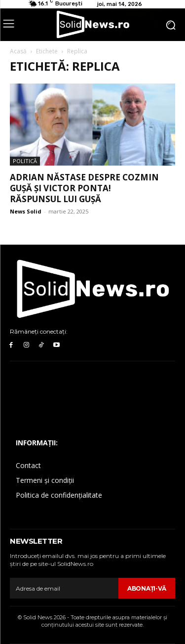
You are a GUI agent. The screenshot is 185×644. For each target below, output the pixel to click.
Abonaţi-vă (147, 588)
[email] (64, 588)
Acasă (18, 51)
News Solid (26, 211)
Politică (25, 161)
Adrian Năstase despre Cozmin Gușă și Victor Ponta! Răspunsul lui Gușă (84, 188)
